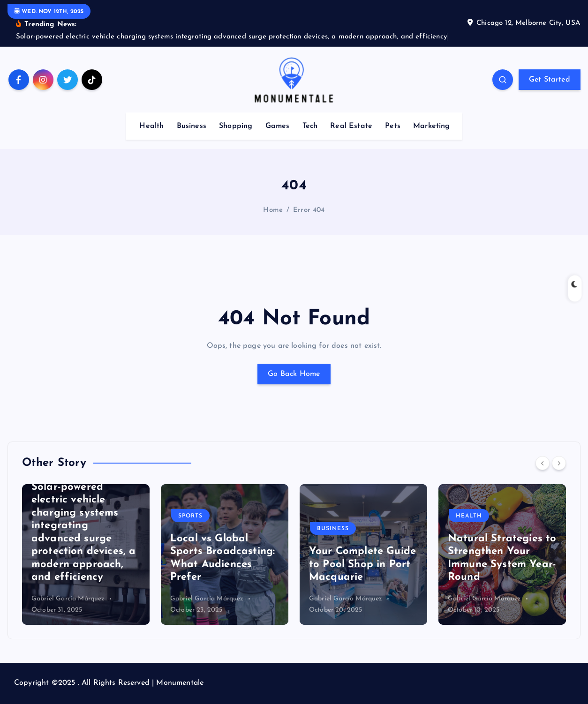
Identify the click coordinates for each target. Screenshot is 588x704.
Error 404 (309, 210)
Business (192, 126)
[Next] (559, 463)
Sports (190, 516)
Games (278, 126)
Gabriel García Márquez (68, 599)
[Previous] (543, 463)
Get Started (550, 80)
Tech (310, 126)
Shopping (236, 126)
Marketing (431, 126)
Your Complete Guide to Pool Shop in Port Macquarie (362, 564)
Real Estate (351, 126)
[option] (86, 554)
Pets (393, 126)
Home (273, 210)
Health (151, 126)
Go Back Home (294, 374)
